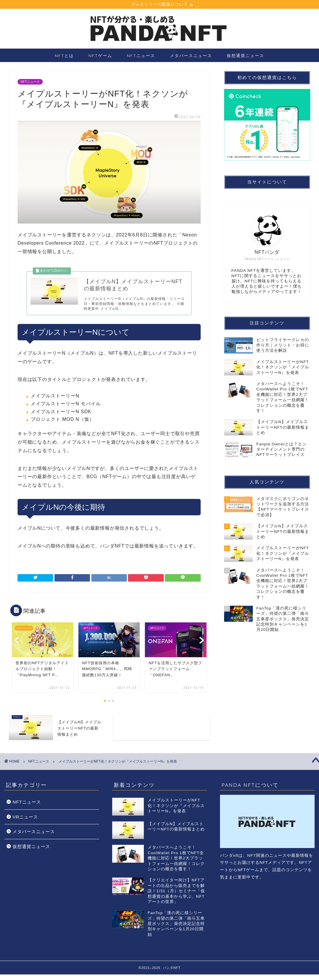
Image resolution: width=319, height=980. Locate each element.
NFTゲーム (100, 56)
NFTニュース (141, 56)
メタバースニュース (191, 56)
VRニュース (25, 822)
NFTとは (64, 56)
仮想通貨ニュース (245, 56)
